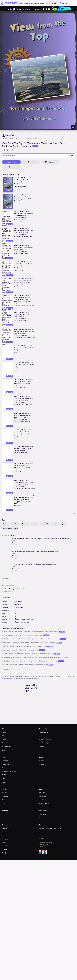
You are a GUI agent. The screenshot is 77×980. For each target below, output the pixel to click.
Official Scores (43, 811)
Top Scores (42, 793)
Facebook (5, 796)
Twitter (4, 800)
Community (42, 747)
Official (9, 191)
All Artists (41, 800)
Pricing (4, 782)
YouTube (5, 793)
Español (4, 846)
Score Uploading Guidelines (46, 743)
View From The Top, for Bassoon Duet (35, 676)
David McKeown (9, 591)
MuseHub (5, 832)
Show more (7, 579)
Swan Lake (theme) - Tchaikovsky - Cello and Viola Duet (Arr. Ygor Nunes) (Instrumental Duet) (41, 539)
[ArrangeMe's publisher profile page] (20, 136)
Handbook (41, 764)
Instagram (5, 811)
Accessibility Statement (9, 771)
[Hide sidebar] (33, 496)
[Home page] (9, 3)
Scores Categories (44, 803)
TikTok (4, 807)
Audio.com (5, 828)
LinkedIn (4, 803)
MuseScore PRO (7, 747)
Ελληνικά (5, 849)
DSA (3, 779)
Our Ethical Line (43, 732)
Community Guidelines (45, 739)
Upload (63, 3)
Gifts (4, 750)
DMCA (4, 775)
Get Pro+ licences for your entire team (50, 828)
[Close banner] (73, 9)
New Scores (42, 796)
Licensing (5, 761)
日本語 (4, 853)
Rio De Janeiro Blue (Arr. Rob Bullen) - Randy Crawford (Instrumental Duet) (35, 552)
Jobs (3, 736)
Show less (6, 669)
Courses (41, 807)
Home (4, 676)
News (40, 818)
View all (73, 514)
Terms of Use (6, 768)
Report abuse (42, 736)
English (4, 842)
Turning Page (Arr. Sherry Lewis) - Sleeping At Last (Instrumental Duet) (34, 565)
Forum (40, 768)
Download (41, 761)
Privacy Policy (6, 764)
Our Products (6, 743)
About (4, 732)
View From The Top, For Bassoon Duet (14, 589)
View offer (65, 9)
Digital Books (42, 814)
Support (4, 739)
